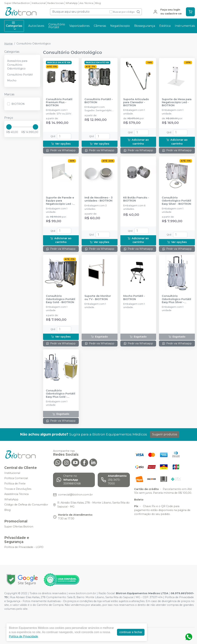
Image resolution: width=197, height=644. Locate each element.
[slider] (9, 127)
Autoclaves (36, 26)
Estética (165, 26)
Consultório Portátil (57, 26)
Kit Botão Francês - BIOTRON (136, 199)
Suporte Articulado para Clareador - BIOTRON (136, 102)
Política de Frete (15, 484)
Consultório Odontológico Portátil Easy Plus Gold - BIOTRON (61, 394)
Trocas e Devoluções (18, 489)
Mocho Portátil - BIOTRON (134, 298)
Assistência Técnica (16, 494)
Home (8, 44)
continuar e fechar (131, 632)
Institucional (39, 3)
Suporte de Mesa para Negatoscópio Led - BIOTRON (177, 102)
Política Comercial (16, 478)
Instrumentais (185, 26)
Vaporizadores (79, 26)
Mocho (12, 80)
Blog (98, 3)
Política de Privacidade (23, 636)
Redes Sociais (55, 3)
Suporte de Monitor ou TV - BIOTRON (98, 298)
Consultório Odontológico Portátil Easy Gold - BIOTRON (61, 299)
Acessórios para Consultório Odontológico (17, 65)
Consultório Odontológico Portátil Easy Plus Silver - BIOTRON (176, 299)
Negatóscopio (120, 26)
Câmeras (100, 26)
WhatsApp (72, 3)
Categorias (14, 26)
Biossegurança (145, 26)
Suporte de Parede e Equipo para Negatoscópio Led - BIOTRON (60, 201)
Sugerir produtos (165, 434)
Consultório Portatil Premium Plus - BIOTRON (59, 102)
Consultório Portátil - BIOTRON (99, 101)
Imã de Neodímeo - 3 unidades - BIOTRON (98, 199)
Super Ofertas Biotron (17, 3)
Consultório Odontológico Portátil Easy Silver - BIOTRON (176, 201)
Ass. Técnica (86, 3)
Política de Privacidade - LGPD (24, 547)
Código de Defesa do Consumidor (26, 505)
